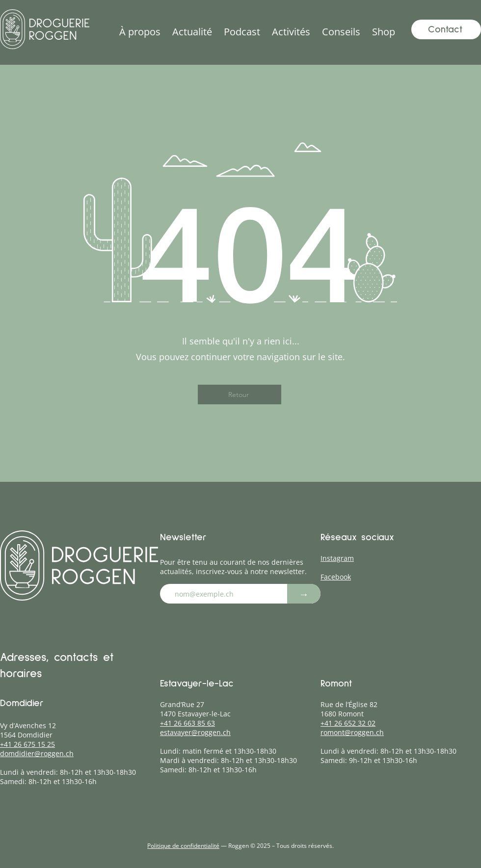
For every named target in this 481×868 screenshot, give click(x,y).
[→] (304, 594)
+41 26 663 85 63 (187, 723)
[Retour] (240, 395)
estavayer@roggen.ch (195, 732)
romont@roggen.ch (352, 732)
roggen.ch (57, 753)
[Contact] (446, 29)
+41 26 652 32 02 (348, 723)
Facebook (336, 577)
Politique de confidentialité (183, 846)
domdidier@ (20, 753)
